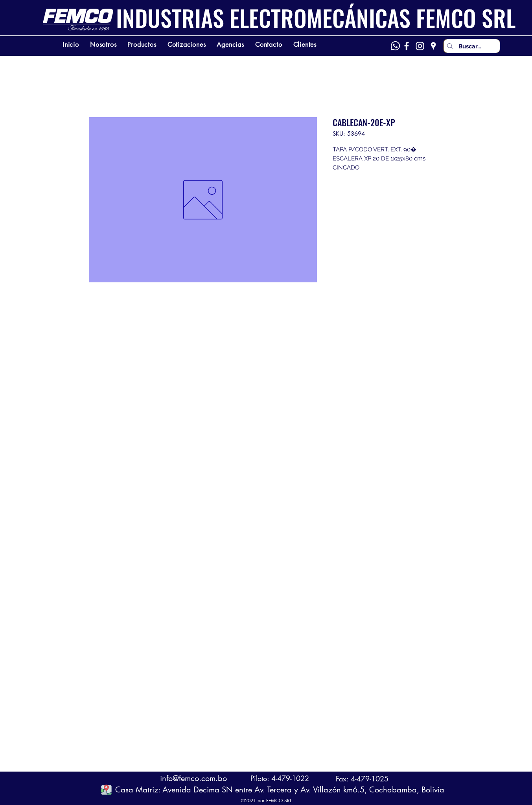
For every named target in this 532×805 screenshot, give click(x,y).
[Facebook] (407, 46)
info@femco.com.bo (193, 778)
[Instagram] (420, 46)
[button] (106, 789)
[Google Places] (433, 46)
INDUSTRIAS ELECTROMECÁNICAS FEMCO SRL (316, 18)
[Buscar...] (471, 47)
